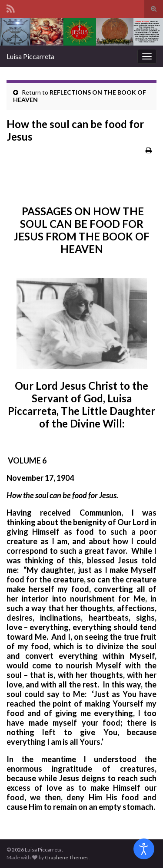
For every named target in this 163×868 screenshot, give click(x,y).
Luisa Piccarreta (30, 56)
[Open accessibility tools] (144, 849)
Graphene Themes (67, 857)
